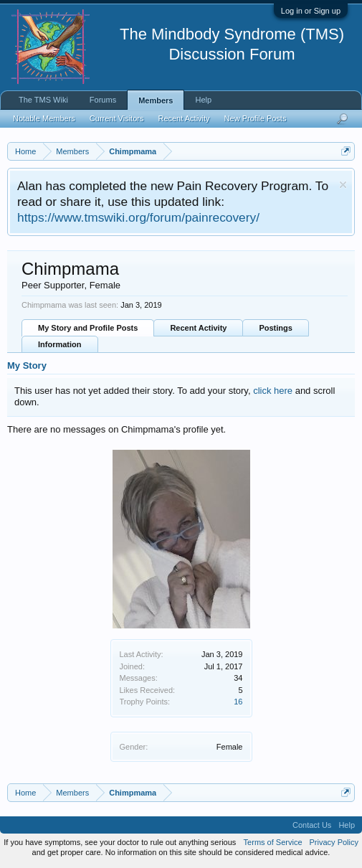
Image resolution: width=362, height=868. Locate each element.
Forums (103, 100)
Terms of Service (273, 842)
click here (273, 391)
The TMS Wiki (43, 100)
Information (60, 344)
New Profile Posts (256, 118)
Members (156, 100)
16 (238, 702)
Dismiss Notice (343, 185)
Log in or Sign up (311, 11)
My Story (27, 365)
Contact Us (312, 825)
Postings (275, 328)
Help (203, 100)
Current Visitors (117, 118)
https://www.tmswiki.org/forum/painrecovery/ (138, 217)
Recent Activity (198, 328)
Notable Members (44, 118)
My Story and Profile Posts (88, 328)
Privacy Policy (334, 842)
